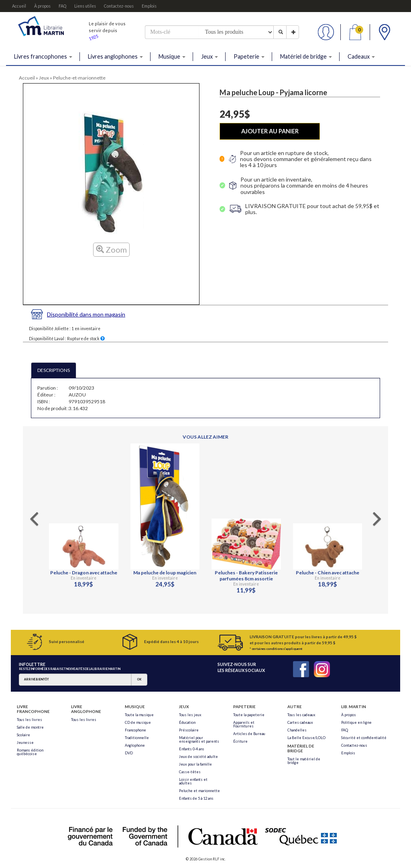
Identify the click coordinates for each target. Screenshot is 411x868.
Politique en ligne (356, 722)
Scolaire (23, 735)
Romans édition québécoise (30, 752)
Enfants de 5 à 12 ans (196, 798)
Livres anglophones (115, 56)
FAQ (62, 6)
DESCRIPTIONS (54, 370)
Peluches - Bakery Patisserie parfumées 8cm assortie (246, 576)
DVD (129, 753)
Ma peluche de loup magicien (165, 573)
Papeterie (249, 56)
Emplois (149, 6)
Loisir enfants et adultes (193, 781)
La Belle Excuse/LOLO (306, 738)
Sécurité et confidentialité (364, 738)
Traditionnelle (137, 738)
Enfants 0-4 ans (192, 749)
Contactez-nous (119, 6)
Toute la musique (139, 715)
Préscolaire (189, 730)
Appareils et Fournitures (244, 724)
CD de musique (138, 722)
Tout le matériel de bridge (304, 761)
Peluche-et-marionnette (79, 78)
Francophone (135, 730)
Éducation (187, 722)
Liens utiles (85, 6)
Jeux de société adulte (198, 757)
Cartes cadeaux (300, 722)
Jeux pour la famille (195, 764)
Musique (172, 56)
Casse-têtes (190, 772)
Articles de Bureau (249, 734)
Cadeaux (361, 56)
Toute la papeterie (249, 715)
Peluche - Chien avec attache (328, 573)
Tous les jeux (190, 715)
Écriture (240, 741)
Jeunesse (25, 742)
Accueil (19, 6)
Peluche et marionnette (199, 791)
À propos (42, 6)
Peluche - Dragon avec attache (84, 573)
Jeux (210, 56)
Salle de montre (30, 727)
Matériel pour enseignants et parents (199, 739)
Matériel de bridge (306, 56)
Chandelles (297, 730)
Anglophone (135, 745)
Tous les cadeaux (301, 715)
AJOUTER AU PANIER (270, 131)
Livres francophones (43, 56)
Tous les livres (30, 720)
